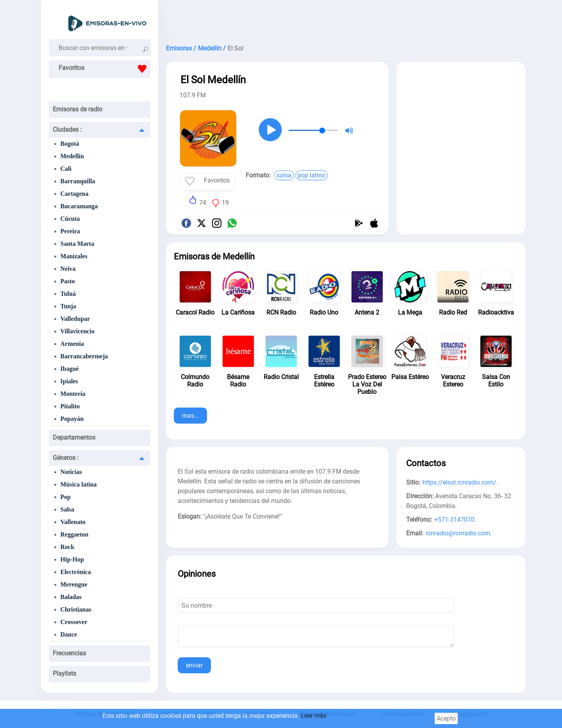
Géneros (66, 458)
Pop (66, 497)
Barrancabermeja (84, 356)
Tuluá (68, 294)
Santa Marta (78, 244)
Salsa (68, 509)
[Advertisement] (346, 20)
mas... (190, 416)
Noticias (71, 472)
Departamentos (74, 437)
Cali (66, 169)
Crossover (74, 622)
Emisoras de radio (78, 109)
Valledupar (75, 319)
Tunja (68, 306)
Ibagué (70, 369)
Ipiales (69, 381)
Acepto (446, 718)
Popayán (72, 419)
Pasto (68, 281)
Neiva (68, 269)
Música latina (79, 484)
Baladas (71, 597)
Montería (73, 394)
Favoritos (104, 69)
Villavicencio (78, 331)
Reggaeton (75, 534)
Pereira (70, 231)
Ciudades (67, 130)
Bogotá (70, 144)
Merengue (74, 584)
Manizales (74, 256)
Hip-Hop (72, 559)
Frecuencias (69, 653)
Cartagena (75, 194)
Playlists (64, 673)
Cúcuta (70, 219)
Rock (68, 547)
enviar (194, 665)
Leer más (313, 716)
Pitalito (70, 406)
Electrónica (76, 572)
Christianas (76, 609)
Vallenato (73, 522)
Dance (69, 634)
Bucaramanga (79, 206)
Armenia (72, 344)
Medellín (72, 156)
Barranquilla (78, 181)
